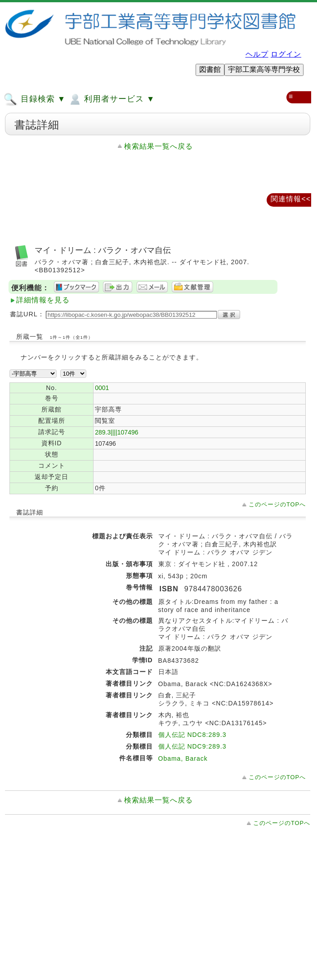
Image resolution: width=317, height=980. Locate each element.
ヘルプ (257, 54)
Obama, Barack (183, 758)
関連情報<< (291, 199)
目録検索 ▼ (35, 99)
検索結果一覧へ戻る (158, 146)
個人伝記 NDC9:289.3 (192, 746)
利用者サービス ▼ (111, 99)
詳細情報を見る (43, 300)
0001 (102, 388)
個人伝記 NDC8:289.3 (192, 735)
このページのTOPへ (277, 504)
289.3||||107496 (116, 432)
